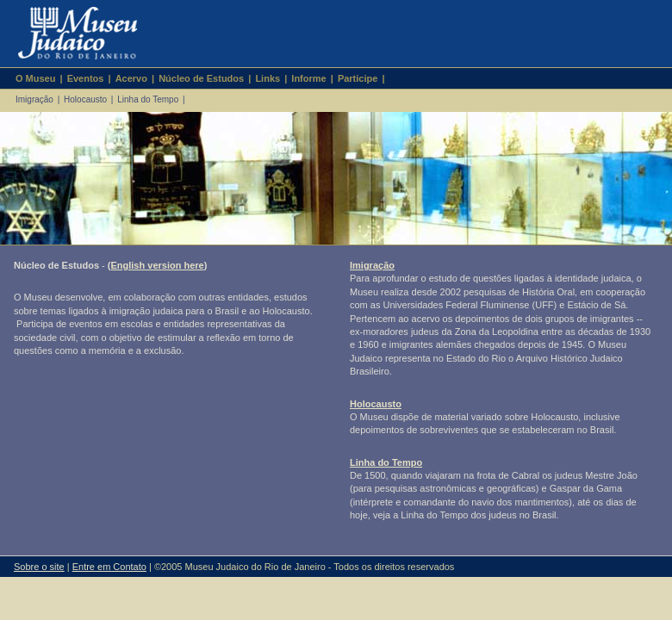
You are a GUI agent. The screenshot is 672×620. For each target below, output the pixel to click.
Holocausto (85, 99)
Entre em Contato (109, 567)
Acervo (131, 78)
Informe (308, 78)
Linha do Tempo (148, 99)
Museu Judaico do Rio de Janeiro (70, 34)
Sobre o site (39, 567)
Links (268, 78)
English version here (157, 265)
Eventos (86, 78)
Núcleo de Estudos (201, 78)
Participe (358, 78)
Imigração (34, 99)
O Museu (35, 78)
